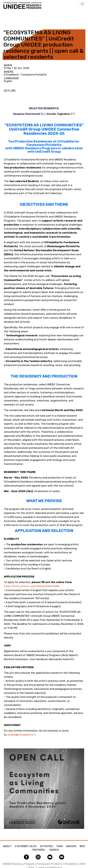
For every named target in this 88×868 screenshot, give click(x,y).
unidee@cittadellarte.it (22, 735)
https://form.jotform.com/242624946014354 (32, 586)
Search (54, 850)
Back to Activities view (18, 17)
